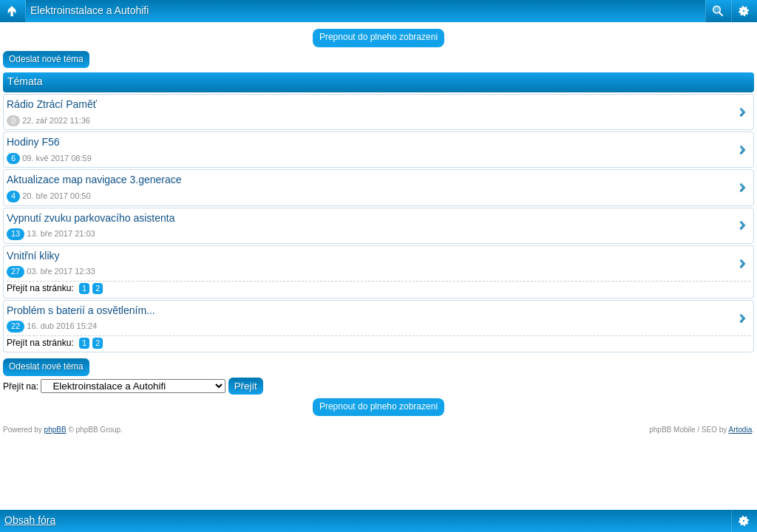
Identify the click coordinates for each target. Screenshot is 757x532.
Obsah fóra (30, 520)
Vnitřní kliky (33, 256)
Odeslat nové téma (46, 59)
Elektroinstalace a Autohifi (89, 10)
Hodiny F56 (33, 142)
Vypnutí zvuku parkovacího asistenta (91, 218)
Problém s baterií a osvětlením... (81, 310)
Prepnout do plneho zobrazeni (378, 37)
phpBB (55, 430)
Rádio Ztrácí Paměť (52, 104)
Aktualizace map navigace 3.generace (94, 180)
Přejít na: (21, 386)
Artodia (741, 430)
